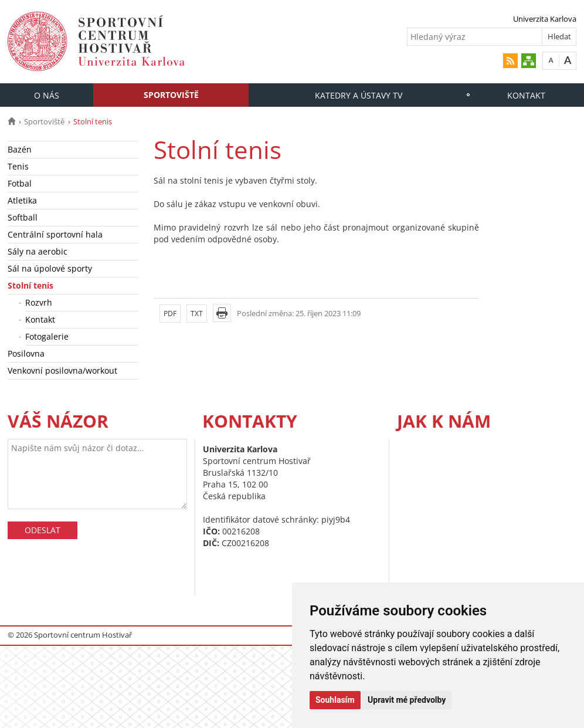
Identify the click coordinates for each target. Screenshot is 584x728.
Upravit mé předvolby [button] (407, 700)
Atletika (22, 200)
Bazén (20, 149)
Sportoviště (171, 95)
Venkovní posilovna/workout (62, 370)
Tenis (18, 166)
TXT (197, 314)
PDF (170, 314)
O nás (47, 95)
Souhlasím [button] (335, 700)
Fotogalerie (47, 336)
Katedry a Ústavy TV (359, 95)
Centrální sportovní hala (55, 234)
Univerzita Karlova (545, 19)
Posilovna (26, 353)
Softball (23, 217)
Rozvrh (39, 302)
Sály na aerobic (38, 251)
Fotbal (20, 183)
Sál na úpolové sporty (50, 268)
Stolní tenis (30, 285)
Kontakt (526, 95)
